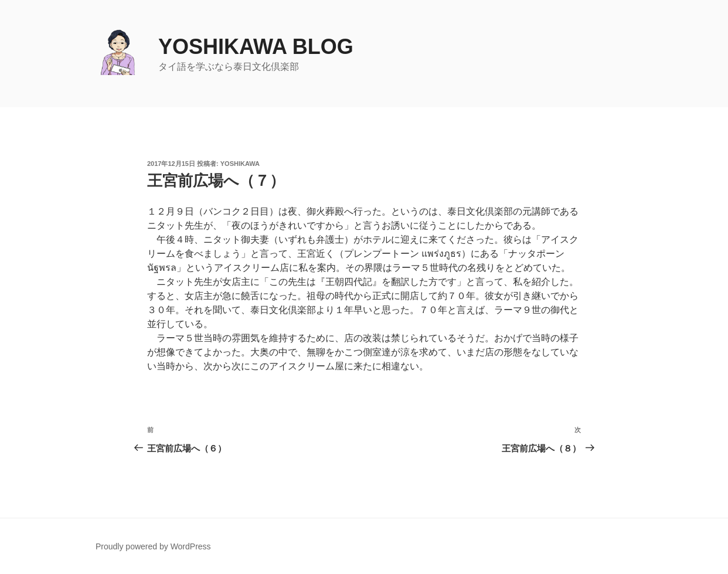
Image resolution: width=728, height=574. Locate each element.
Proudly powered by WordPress (153, 546)
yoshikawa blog (256, 47)
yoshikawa (240, 164)
